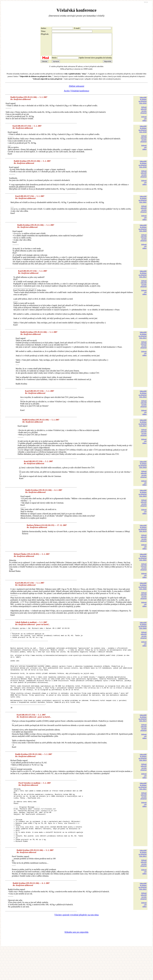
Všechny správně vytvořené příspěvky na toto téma (76, 947)
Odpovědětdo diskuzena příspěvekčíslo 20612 (143, 885)
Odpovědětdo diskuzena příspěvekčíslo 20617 (143, 427)
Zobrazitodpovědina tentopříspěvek (144, 114)
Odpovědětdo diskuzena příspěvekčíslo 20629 (143, 498)
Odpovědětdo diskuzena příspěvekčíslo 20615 (143, 339)
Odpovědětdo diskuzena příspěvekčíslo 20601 (143, 204)
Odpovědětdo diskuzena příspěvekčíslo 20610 (143, 778)
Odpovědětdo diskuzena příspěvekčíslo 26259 (143, 533)
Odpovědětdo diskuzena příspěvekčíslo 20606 (143, 590)
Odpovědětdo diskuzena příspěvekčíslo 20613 (143, 278)
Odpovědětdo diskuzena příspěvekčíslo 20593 (143, 105)
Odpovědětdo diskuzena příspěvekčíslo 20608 (143, 232)
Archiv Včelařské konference (76, 95)
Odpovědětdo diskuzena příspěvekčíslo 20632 (143, 918)
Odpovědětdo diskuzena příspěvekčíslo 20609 (143, 630)
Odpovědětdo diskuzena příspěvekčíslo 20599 (143, 168)
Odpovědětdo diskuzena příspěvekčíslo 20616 (143, 398)
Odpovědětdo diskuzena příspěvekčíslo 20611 (143, 807)
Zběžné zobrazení (76, 90)
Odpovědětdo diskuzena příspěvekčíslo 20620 (143, 469)
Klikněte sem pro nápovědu (76, 964)
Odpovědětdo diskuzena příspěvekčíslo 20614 (143, 738)
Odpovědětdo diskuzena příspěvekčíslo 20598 (143, 133)
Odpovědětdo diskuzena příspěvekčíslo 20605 (143, 561)
